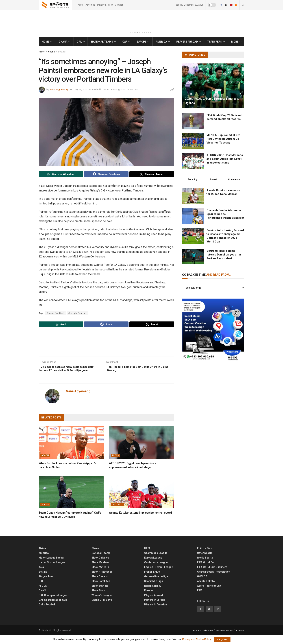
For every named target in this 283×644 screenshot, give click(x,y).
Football (62, 52)
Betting (43, 580)
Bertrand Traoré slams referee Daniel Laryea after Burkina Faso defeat (224, 255)
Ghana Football (56, 314)
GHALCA (202, 584)
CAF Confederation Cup (53, 608)
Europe (141, 42)
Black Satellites (101, 589)
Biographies (46, 584)
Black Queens (100, 584)
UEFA (147, 556)
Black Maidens (100, 570)
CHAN (42, 598)
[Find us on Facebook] (201, 617)
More (235, 42)
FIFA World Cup (206, 570)
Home (46, 42)
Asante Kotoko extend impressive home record (140, 521)
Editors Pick (204, 556)
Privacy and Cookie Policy (197, 639)
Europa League (153, 566)
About (80, 5)
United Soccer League (52, 570)
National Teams (102, 42)
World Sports (205, 566)
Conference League (156, 570)
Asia (41, 575)
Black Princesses (102, 580)
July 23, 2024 (81, 90)
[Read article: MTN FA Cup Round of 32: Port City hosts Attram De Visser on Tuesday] (193, 141)
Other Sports (205, 561)
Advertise (90, 5)
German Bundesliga (156, 584)
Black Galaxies (100, 566)
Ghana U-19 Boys (102, 608)
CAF (125, 42)
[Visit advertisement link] (213, 330)
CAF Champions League (53, 603)
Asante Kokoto (206, 589)
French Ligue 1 (153, 580)
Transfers (215, 42)
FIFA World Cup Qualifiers (212, 575)
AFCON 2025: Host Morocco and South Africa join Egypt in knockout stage (225, 159)
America (161, 42)
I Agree (222, 639)
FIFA (200, 598)
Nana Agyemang (59, 90)
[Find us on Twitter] (209, 617)
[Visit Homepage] (55, 5)
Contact (119, 5)
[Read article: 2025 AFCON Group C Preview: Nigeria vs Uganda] (213, 86)
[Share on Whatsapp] (61, 175)
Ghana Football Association (214, 580)
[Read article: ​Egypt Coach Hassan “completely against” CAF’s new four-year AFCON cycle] (71, 500)
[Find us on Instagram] (218, 617)
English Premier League (159, 575)
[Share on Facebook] (106, 175)
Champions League (156, 561)
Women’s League (102, 603)
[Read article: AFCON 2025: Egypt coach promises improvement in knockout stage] (141, 450)
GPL (79, 42)
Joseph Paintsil (77, 314)
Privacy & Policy (105, 5)
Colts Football (47, 612)
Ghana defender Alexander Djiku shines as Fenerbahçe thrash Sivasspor (225, 214)
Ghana (63, 42)
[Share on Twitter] (152, 175)
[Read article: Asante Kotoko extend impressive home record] (141, 500)
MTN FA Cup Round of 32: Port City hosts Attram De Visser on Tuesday (223, 139)
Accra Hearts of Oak (209, 594)
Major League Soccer (52, 566)
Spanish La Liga (154, 589)
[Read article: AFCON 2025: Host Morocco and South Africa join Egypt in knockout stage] (193, 161)
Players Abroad (187, 42)
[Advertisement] (141, 21)
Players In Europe (155, 608)
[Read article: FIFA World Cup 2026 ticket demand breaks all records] (193, 121)
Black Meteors (100, 575)
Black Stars (98, 598)
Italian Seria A (152, 594)
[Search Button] (243, 5)
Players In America (155, 612)
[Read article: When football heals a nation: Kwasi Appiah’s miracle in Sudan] (71, 450)
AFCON (45, 463)
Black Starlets (100, 594)
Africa (45, 513)
